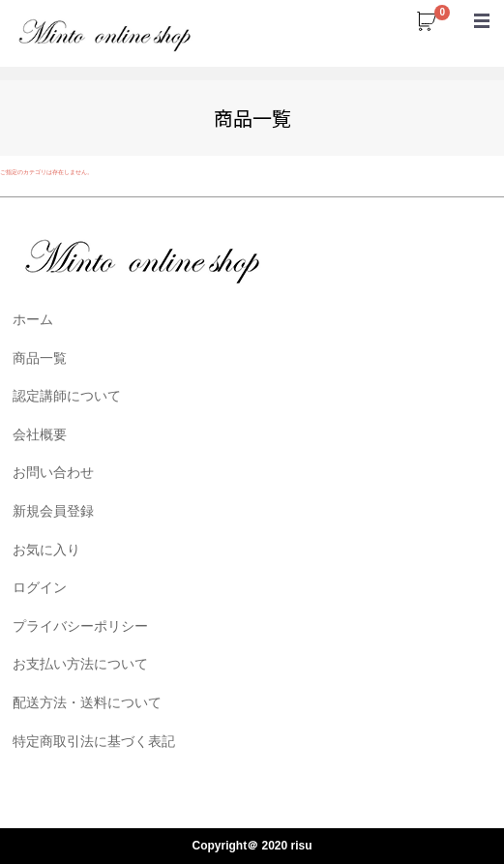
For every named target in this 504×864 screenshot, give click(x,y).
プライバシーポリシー (80, 625)
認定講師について (67, 396)
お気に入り (46, 549)
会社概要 (40, 433)
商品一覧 (40, 357)
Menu (482, 11)
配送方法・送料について (87, 702)
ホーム (33, 319)
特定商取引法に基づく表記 (94, 740)
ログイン (40, 587)
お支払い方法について (80, 664)
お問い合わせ (53, 472)
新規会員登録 (53, 511)
